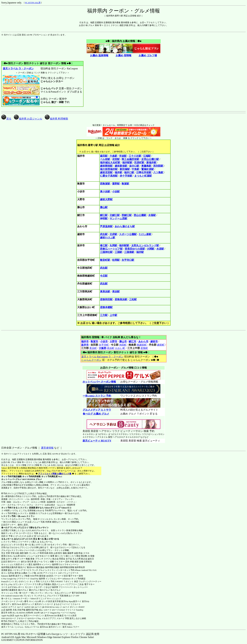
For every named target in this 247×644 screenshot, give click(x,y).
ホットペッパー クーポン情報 (99, 382)
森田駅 (104, 156)
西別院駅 (158, 166)
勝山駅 (104, 207)
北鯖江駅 (115, 215)
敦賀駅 (125, 184)
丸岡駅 (113, 245)
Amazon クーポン (21, 599)
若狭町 (144, 348)
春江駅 (104, 245)
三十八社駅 (135, 156)
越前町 (161, 345)
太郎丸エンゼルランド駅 (145, 245)
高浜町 (111, 348)
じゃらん (19, 627)
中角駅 (135, 169)
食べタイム (6, 599)
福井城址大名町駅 (110, 162)
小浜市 (104, 341)
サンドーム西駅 (118, 218)
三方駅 (104, 315)
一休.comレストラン (25, 516)
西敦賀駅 (105, 184)
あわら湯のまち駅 (125, 226)
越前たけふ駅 (108, 238)
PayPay (73, 613)
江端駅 (147, 156)
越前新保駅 (121, 166)
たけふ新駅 (145, 234)
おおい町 (120, 348)
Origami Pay (55, 613)
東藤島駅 (146, 166)
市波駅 (123, 156)
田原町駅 (139, 162)
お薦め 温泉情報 (99, 55)
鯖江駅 (104, 215)
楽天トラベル (7, 627)
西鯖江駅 (127, 215)
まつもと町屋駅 (143, 176)
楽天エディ (6, 604)
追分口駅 (134, 166)
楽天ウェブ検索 (22, 576)
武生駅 (104, 234)
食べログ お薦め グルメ (96, 414)
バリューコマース (70, 573)
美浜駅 (116, 291)
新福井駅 (151, 162)
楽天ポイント (55, 627)
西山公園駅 (140, 215)
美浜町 (93, 348)
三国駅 (118, 252)
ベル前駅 (105, 159)
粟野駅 (116, 184)
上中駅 (113, 315)
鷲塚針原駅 (148, 169)
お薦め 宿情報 (123, 55)
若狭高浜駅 (121, 299)
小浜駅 (116, 192)
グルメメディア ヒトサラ (97, 410)
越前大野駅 (106, 199)
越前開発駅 (106, 166)
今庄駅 (104, 276)
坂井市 (85, 345)
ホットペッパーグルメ (11, 479)
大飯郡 (103, 348)
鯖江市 (132, 341)
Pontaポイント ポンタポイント (15, 581)
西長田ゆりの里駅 (135, 249)
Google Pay (12, 579)
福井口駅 (129, 172)
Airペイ (20, 607)
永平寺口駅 (128, 260)
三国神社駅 (106, 252)
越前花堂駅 (106, 172)
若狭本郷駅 (106, 307)
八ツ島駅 (158, 172)
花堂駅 (116, 159)
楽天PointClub (51, 616)
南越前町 (142, 345)
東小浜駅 (105, 192)
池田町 (123, 345)
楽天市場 (57, 601)
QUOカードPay (34, 618)
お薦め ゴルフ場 (148, 55)
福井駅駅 (127, 162)
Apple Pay (19, 616)
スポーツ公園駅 (128, 234)
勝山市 (123, 341)
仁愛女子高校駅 (109, 176)
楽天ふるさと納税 (78, 618)
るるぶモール (7, 539)
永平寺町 (104, 345)
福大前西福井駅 (109, 169)
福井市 (85, 341)
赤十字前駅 (126, 176)
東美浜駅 (105, 291)
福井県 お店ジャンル (28, 119)
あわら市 (143, 341)
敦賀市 (94, 341)
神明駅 (104, 218)
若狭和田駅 (106, 299)
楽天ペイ (77, 601)
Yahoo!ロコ (66, 508)
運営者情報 (47, 448)
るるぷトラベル (32, 627)
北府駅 (113, 234)
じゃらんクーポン (91, 360)
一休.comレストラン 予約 (97, 396)
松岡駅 (116, 260)
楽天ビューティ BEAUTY (97, 441)
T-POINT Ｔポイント (64, 581)
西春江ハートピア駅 (111, 249)
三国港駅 (129, 252)
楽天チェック (28, 604)
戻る (6, 119)
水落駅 (152, 215)
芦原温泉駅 (106, 226)
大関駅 (151, 249)
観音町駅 (105, 260)
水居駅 (160, 249)
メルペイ (60, 618)
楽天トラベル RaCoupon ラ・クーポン (102, 357)
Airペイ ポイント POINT (74, 607)
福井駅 (118, 172)
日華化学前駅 (144, 172)
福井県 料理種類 (56, 119)
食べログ (5, 528)
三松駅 (133, 299)
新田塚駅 (125, 169)
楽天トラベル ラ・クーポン (18, 69)
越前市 (154, 341)
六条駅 (113, 156)
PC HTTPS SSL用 (33, 3)
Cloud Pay (34, 579)
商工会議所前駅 (130, 159)
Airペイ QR (39, 607)
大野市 (113, 341)
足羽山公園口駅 (150, 159)
